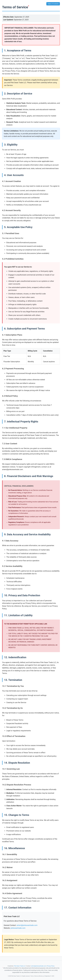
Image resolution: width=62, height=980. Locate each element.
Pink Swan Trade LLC (20, 966)
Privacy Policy (51, 966)
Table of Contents (53, 4)
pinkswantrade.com (18, 928)
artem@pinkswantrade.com (27, 925)
